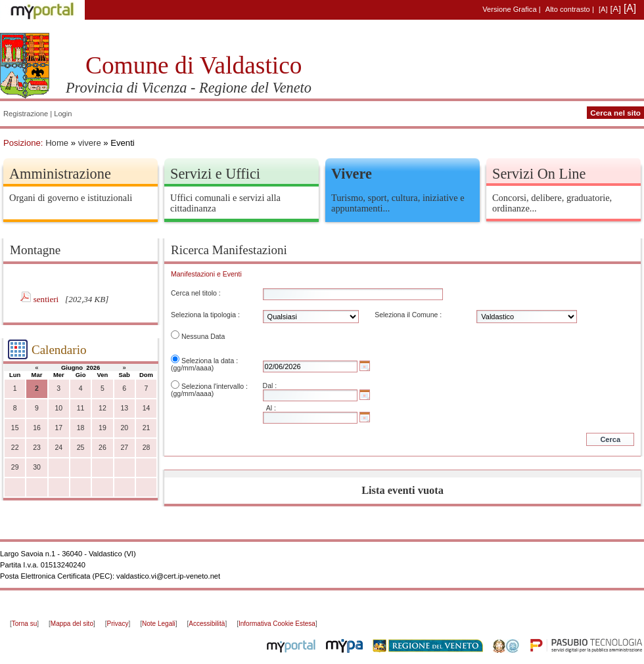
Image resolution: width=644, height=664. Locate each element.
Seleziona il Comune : (408, 315)
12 (103, 408)
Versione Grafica (509, 9)
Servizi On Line (539, 174)
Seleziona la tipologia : (205, 315)
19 (103, 428)
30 (37, 467)
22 (15, 448)
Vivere (352, 174)
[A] (603, 9)
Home (57, 143)
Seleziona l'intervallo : (215, 387)
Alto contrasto (568, 9)
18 (81, 428)
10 (58, 408)
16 (37, 428)
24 (58, 448)
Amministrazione (60, 174)
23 (37, 448)
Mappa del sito (72, 624)
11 (81, 408)
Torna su (24, 624)
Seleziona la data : (210, 361)
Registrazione (26, 114)
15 (15, 428)
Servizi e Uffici (215, 174)
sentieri (47, 299)
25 (81, 448)
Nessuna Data (203, 337)
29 (15, 467)
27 (124, 448)
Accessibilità (207, 624)
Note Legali (159, 624)
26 (103, 448)
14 (147, 408)
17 (58, 428)
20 (124, 428)
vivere (90, 143)
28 (147, 448)
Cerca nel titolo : (196, 293)
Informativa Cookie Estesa (277, 624)
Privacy (118, 624)
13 (124, 408)
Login (63, 114)
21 (147, 428)
